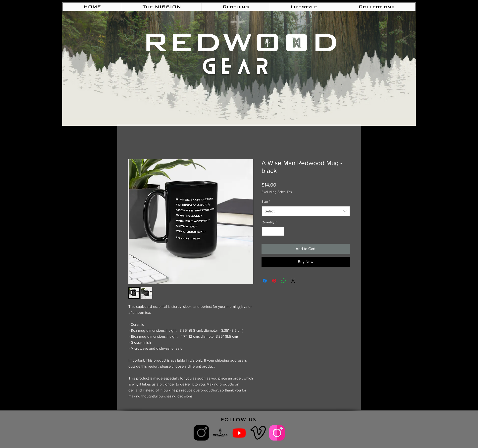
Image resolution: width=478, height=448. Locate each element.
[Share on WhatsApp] (284, 281)
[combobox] (306, 211)
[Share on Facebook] (265, 281)
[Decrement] (265, 231)
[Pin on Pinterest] (274, 281)
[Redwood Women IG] (277, 433)
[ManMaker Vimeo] (258, 433)
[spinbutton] (273, 231)
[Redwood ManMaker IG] (201, 433)
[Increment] (281, 231)
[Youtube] (239, 433)
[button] (236, 7)
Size (266, 201)
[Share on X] (293, 281)
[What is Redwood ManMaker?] (220, 433)
